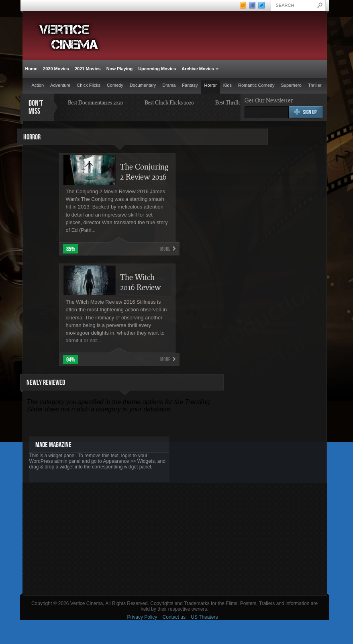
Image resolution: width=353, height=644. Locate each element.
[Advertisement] (175, 539)
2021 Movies (88, 69)
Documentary (143, 85)
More (165, 249)
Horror (210, 85)
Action (38, 85)
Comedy (115, 85)
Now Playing (119, 69)
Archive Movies (199, 69)
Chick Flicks (89, 85)
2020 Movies (56, 69)
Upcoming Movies (157, 69)
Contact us (174, 617)
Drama (169, 85)
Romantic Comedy (256, 85)
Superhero (291, 85)
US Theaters (204, 617)
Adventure (60, 85)
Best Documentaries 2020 (95, 102)
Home (32, 69)
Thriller (315, 85)
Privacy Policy (142, 617)
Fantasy (190, 85)
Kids (228, 85)
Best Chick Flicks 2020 (169, 102)
